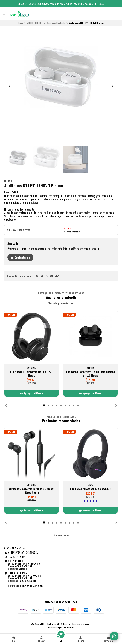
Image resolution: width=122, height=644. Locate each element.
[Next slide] (112, 86)
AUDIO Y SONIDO (35, 23)
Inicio (20, 23)
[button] (57, 276)
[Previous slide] (10, 86)
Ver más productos (61, 303)
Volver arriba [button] (61, 536)
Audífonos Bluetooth (56, 23)
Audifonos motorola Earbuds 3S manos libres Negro (32, 491)
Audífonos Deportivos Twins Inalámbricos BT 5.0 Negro (90, 373)
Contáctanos (20, 258)
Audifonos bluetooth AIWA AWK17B (91, 489)
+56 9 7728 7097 (14, 557)
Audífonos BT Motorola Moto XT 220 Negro (32, 373)
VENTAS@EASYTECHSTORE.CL (21, 552)
